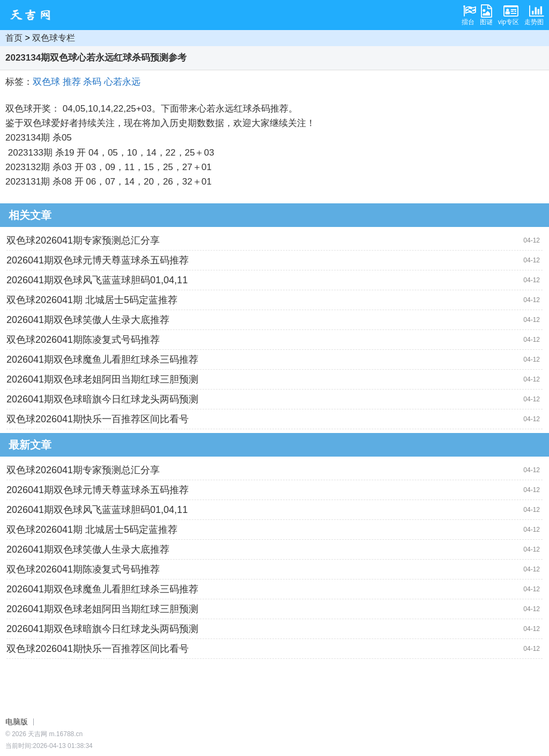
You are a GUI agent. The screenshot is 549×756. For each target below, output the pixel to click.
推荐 (72, 82)
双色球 (46, 82)
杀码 (92, 82)
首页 (14, 38)
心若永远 (122, 82)
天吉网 (34, 15)
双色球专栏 (54, 38)
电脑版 (17, 722)
